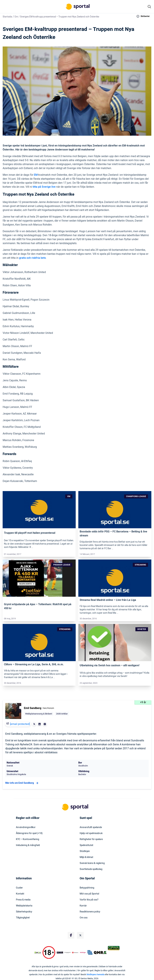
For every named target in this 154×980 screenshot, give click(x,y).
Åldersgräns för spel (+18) (29, 833)
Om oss (84, 918)
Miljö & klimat (86, 857)
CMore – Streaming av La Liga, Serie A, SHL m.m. (34, 664)
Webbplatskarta (24, 906)
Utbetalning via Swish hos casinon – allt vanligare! (110, 665)
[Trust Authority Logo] (60, 953)
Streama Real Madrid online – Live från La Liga (108, 600)
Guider (19, 888)
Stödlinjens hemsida (95, 975)
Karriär (83, 906)
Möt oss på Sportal (89, 894)
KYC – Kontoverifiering (28, 839)
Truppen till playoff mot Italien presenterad (30, 533)
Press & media (23, 900)
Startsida (7, 17)
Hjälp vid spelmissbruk (91, 833)
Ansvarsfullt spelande (91, 827)
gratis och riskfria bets (32, 258)
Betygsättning (87, 888)
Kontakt (20, 894)
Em (16, 17)
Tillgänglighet (23, 918)
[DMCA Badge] (38, 953)
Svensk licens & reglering (92, 863)
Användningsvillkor (26, 827)
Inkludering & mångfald (28, 845)
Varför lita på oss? (89, 900)
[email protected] (20, 724)
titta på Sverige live (44, 187)
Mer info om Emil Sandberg (22, 783)
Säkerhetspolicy (24, 912)
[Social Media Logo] (71, 935)
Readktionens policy (90, 912)
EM (36, 175)
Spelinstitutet (86, 845)
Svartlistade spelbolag (91, 869)
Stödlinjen (85, 851)
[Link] (39, 510)
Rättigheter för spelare (91, 839)
